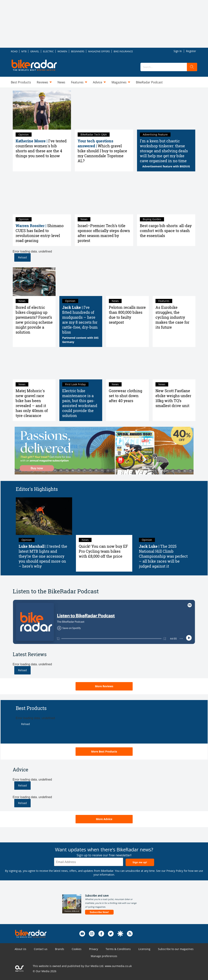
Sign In (178, 51)
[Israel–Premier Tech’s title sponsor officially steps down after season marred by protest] (104, 195)
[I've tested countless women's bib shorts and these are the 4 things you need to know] (42, 110)
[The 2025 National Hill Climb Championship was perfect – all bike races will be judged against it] (164, 516)
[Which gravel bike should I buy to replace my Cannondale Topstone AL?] (104, 110)
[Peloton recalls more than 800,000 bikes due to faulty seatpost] (127, 282)
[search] (192, 67)
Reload (22, 257)
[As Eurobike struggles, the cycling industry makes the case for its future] (174, 282)
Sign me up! (140, 862)
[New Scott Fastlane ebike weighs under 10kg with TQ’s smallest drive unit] (174, 365)
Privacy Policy (175, 871)
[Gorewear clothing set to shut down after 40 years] (127, 365)
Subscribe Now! (99, 912)
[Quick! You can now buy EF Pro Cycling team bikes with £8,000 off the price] (104, 516)
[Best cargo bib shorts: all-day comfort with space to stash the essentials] (166, 195)
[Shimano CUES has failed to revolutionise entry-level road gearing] (42, 195)
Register (191, 51)
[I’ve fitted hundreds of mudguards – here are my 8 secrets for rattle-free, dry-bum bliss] (81, 282)
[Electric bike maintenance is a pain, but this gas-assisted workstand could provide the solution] (81, 365)
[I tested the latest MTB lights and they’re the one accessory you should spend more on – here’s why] (44, 516)
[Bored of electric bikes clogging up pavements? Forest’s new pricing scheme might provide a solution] (34, 282)
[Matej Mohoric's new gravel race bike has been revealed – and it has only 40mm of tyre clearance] (34, 365)
